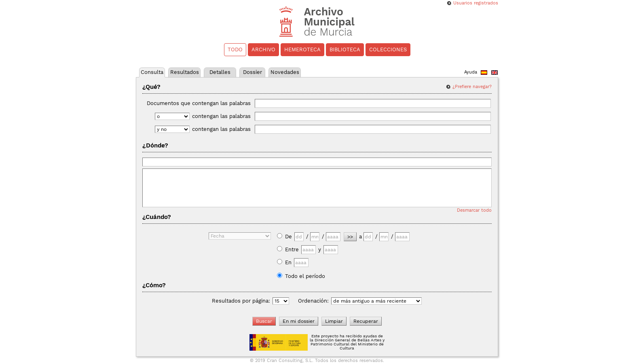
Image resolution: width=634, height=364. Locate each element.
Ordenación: (313, 301)
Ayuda (471, 72)
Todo (235, 49)
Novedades (285, 72)
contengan (341, 116)
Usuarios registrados (476, 3)
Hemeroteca (302, 49)
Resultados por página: (241, 301)
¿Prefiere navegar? (472, 87)
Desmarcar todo (474, 210)
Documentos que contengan (319, 103)
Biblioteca (345, 49)
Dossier (253, 72)
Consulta (152, 72)
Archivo (263, 49)
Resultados (185, 72)
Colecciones (388, 49)
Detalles (220, 72)
